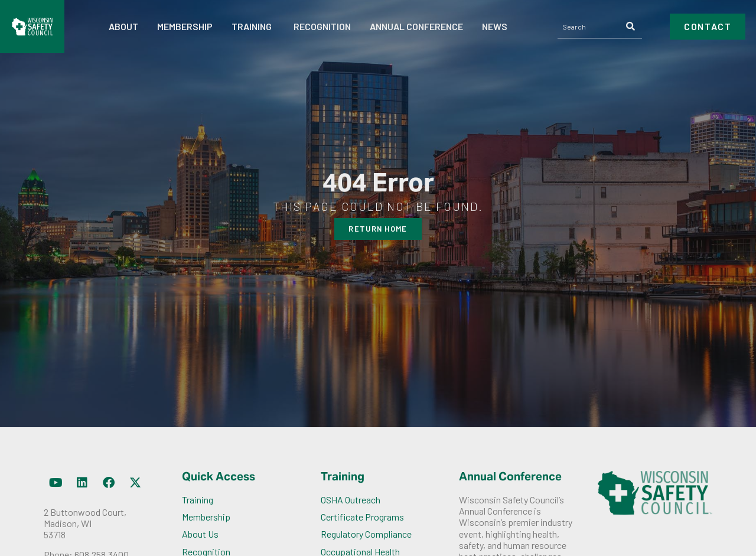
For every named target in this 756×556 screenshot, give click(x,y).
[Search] (631, 27)
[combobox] (589, 27)
